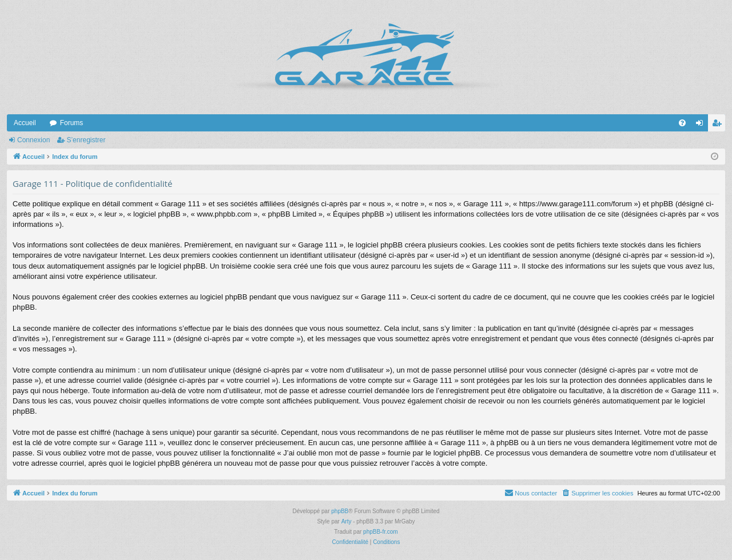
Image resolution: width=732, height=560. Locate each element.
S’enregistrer (86, 140)
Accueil (25, 123)
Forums (72, 123)
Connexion (33, 140)
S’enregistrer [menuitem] (719, 125)
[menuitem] (682, 123)
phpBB (340, 511)
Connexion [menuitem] (702, 125)
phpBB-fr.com (381, 532)
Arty (347, 521)
